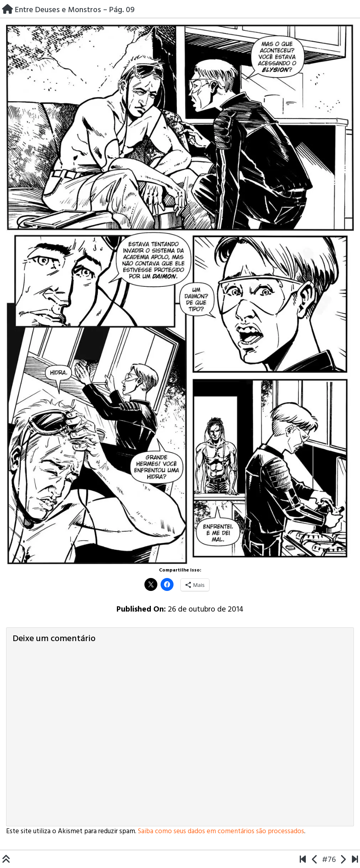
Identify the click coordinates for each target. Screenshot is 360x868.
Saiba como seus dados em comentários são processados (221, 831)
